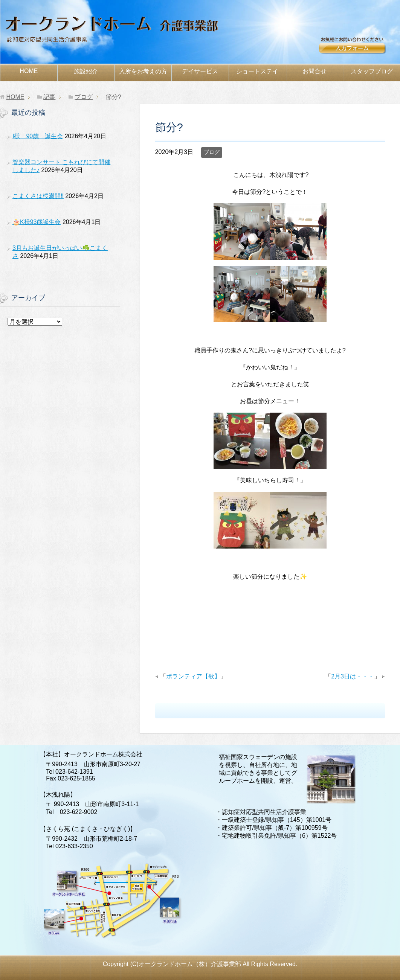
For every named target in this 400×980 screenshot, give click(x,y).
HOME (29, 71)
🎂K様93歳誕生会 (37, 222)
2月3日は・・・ (353, 676)
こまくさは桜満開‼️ (38, 196)
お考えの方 (143, 71)
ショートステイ (257, 71)
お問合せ (360, 48)
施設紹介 (86, 71)
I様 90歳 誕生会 (38, 136)
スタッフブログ (372, 71)
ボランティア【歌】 (193, 676)
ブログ (212, 152)
